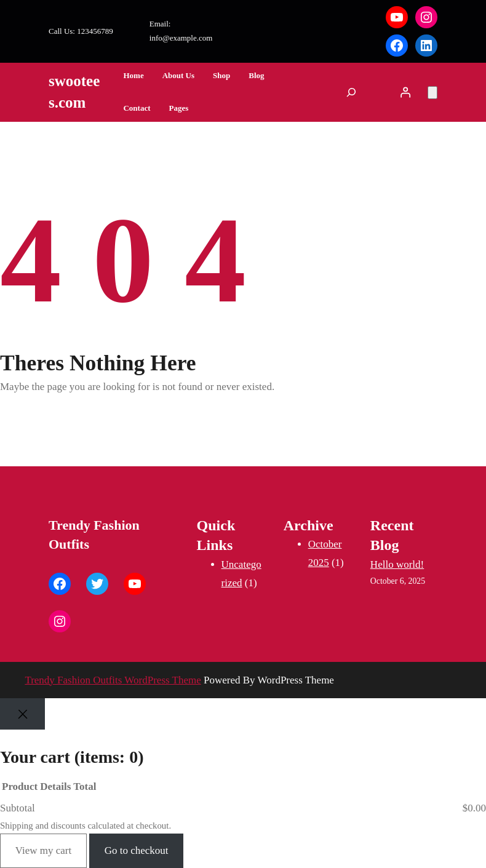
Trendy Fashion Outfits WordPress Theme (113, 680)
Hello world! (397, 564)
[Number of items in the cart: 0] (432, 93)
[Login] (406, 93)
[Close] (22, 714)
